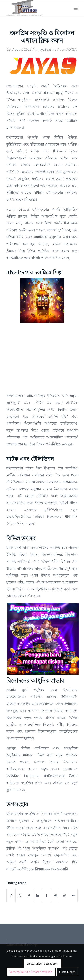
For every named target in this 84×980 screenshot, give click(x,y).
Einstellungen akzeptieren (42, 964)
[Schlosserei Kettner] (35, 8)
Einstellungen (67, 972)
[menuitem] (76, 8)
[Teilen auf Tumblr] (47, 895)
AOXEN (72, 49)
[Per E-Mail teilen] (73, 895)
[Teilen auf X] (20, 895)
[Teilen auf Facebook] (11, 895)
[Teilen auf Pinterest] (29, 895)
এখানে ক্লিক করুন (50, 114)
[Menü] (76, 8)
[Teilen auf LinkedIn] (38, 895)
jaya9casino (47, 49)
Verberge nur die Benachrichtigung (31, 972)
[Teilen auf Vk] (55, 895)
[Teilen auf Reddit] (64, 895)
